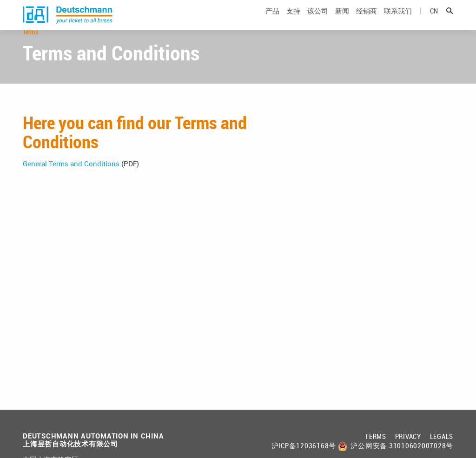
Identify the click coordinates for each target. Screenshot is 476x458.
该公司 (318, 20)
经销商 (367, 20)
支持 (293, 20)
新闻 (342, 20)
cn (434, 20)
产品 (272, 20)
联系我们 (398, 20)
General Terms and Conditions (71, 191)
